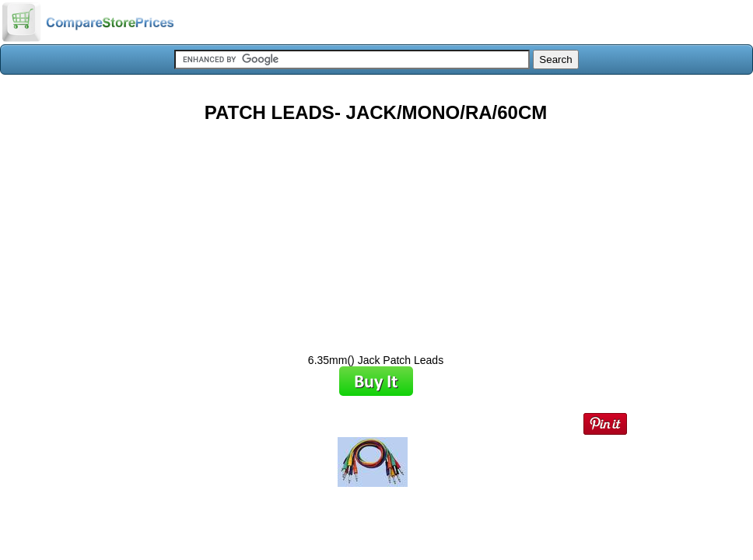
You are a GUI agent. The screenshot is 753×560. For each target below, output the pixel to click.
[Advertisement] (376, 233)
